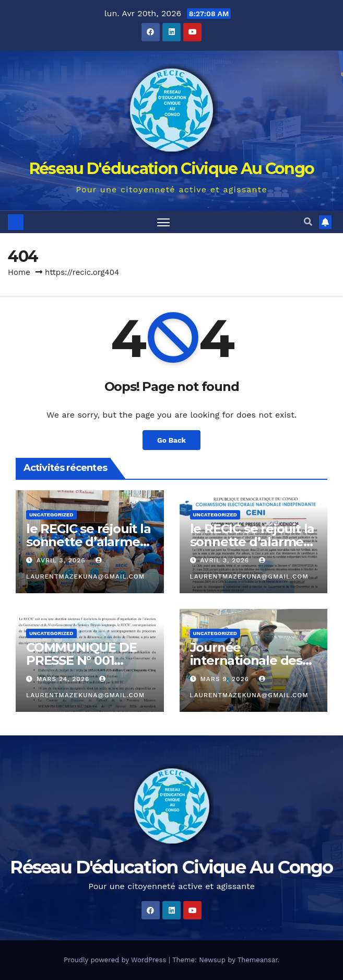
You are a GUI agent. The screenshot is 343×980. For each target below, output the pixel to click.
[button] (308, 222)
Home (19, 272)
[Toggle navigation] (163, 222)
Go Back (171, 440)
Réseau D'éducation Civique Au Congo (172, 169)
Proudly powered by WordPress (116, 960)
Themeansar (258, 960)
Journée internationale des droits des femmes (248, 660)
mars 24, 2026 (64, 679)
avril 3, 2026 (62, 560)
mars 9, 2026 (226, 679)
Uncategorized (51, 515)
